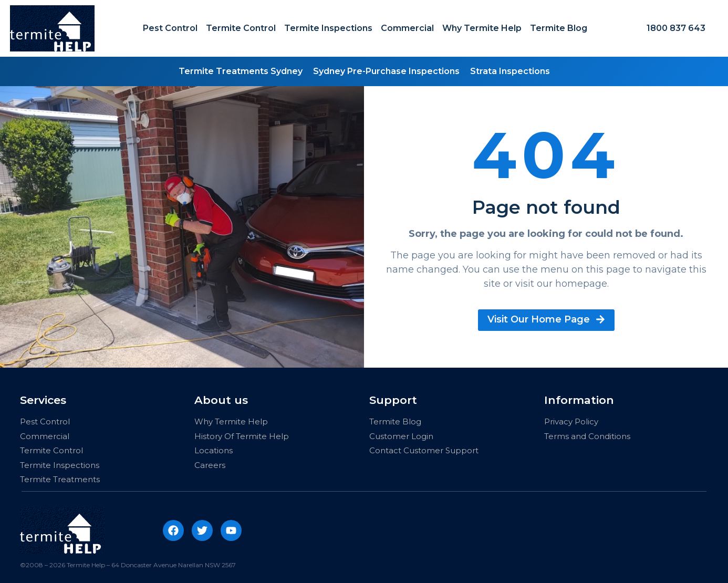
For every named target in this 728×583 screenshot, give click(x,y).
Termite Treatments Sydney (241, 71)
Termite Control (241, 28)
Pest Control (170, 28)
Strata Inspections (510, 71)
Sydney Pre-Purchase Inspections (386, 71)
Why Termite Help (482, 28)
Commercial (407, 28)
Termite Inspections (328, 28)
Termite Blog (559, 28)
